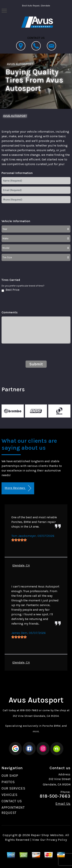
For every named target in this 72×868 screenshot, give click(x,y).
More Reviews (18, 488)
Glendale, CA (21, 565)
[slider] (19, 540)
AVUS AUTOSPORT (20, 64)
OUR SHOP (10, 776)
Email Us (63, 804)
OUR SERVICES (13, 788)
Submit (36, 364)
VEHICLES (10, 795)
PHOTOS (8, 782)
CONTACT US (12, 801)
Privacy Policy (57, 840)
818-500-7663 (29, 710)
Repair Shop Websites (47, 835)
